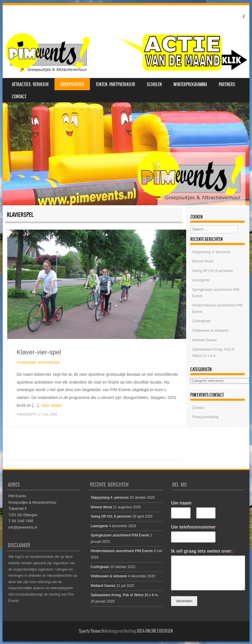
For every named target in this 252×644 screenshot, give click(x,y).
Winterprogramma (190, 84)
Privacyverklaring (205, 417)
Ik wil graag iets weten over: (203, 551)
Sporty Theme (90, 631)
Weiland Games (204, 340)
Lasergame (201, 280)
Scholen (154, 84)
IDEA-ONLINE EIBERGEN (155, 631)
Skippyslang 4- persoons (211, 252)
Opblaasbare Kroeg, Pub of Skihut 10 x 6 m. (125, 595)
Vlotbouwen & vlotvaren (210, 331)
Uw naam (181, 503)
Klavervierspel (49, 362)
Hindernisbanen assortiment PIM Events (122, 551)
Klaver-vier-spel (39, 352)
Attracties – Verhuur (30, 84)
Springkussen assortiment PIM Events (120, 535)
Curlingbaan (201, 321)
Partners (227, 84)
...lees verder (50, 405)
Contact (19, 97)
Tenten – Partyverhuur (115, 84)
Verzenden (184, 601)
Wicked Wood (203, 261)
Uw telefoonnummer (195, 527)
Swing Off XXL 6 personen (212, 271)
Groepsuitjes (72, 84)
